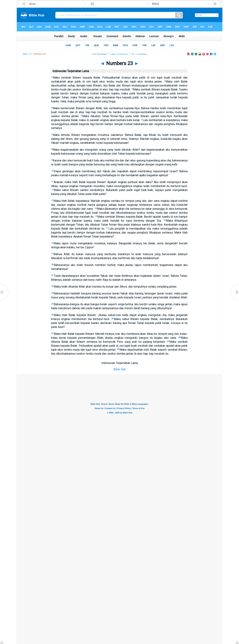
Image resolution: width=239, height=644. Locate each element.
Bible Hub (120, 369)
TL (31, 54)
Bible (25, 54)
